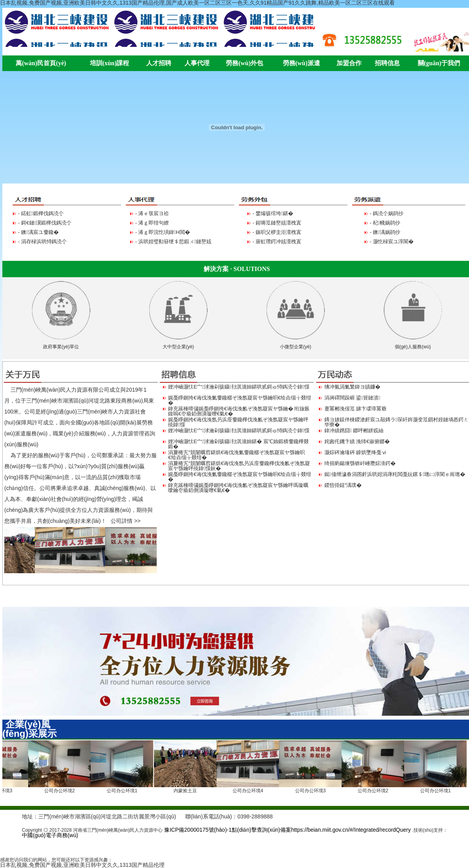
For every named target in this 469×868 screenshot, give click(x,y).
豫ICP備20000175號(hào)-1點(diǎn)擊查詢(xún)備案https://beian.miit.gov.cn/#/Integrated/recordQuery (287, 830)
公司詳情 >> (125, 521)
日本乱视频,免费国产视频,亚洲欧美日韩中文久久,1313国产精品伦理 (82, 865)
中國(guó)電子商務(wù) (50, 835)
